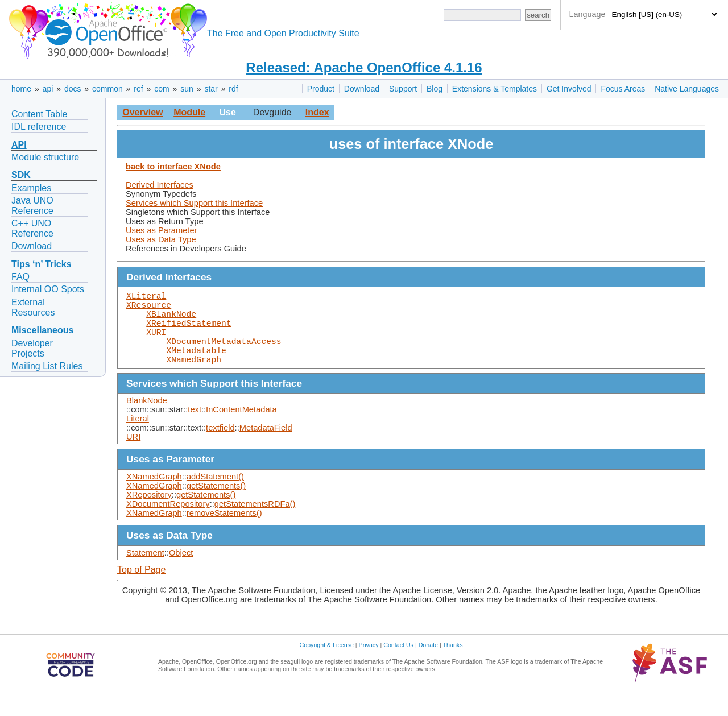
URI (133, 455)
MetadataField (266, 446)
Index (317, 112)
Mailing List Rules (47, 366)
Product (321, 89)
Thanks (453, 663)
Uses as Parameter (161, 230)
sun (187, 89)
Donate (428, 663)
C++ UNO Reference (32, 228)
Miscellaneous (42, 330)
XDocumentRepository (168, 522)
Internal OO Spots (48, 289)
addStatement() (215, 495)
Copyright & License (327, 663)
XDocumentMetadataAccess (224, 354)
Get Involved (569, 89)
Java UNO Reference (32, 206)
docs (73, 89)
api (48, 89)
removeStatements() (224, 531)
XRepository (149, 513)
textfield (220, 446)
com (162, 89)
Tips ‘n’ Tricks (42, 264)
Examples (31, 188)
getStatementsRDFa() (255, 522)
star (211, 89)
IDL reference (39, 127)
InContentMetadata (241, 428)
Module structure (45, 157)
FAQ (20, 277)
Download (362, 89)
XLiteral (146, 297)
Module (189, 112)
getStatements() (216, 504)
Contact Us (398, 663)
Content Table (39, 114)
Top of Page (141, 588)
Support (403, 89)
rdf (233, 89)
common (107, 89)
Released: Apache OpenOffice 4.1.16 (364, 67)
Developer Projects (32, 348)
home (21, 89)
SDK (21, 175)
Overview (142, 112)
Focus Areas (623, 89)
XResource (149, 309)
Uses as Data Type (161, 239)
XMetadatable (196, 366)
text (195, 428)
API (19, 145)
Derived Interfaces (160, 185)
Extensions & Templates (495, 89)
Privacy (369, 663)
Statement (145, 571)
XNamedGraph (194, 377)
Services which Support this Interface (194, 203)
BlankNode (147, 419)
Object (181, 571)
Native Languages (687, 89)
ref (138, 89)
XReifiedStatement (189, 332)
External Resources (33, 307)
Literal (138, 437)
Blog (435, 89)
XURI (156, 343)
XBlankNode (171, 320)
